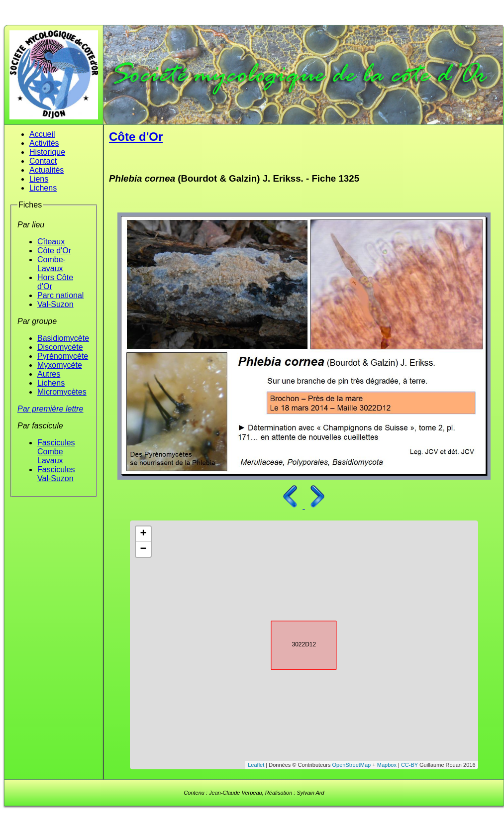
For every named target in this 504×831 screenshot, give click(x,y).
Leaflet (256, 765)
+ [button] (143, 534)
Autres (49, 374)
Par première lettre (50, 409)
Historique (47, 152)
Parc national (60, 295)
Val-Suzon (55, 304)
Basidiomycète (63, 338)
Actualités (47, 170)
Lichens (43, 188)
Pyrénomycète (63, 356)
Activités (44, 143)
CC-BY (409, 765)
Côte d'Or (54, 251)
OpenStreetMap (352, 765)
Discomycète (60, 347)
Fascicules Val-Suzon (56, 474)
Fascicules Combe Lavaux (56, 452)
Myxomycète (60, 365)
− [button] (143, 549)
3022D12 (295, 643)
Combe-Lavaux (51, 264)
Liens (39, 179)
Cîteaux (51, 242)
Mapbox (387, 765)
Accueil (42, 134)
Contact (43, 161)
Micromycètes (62, 392)
